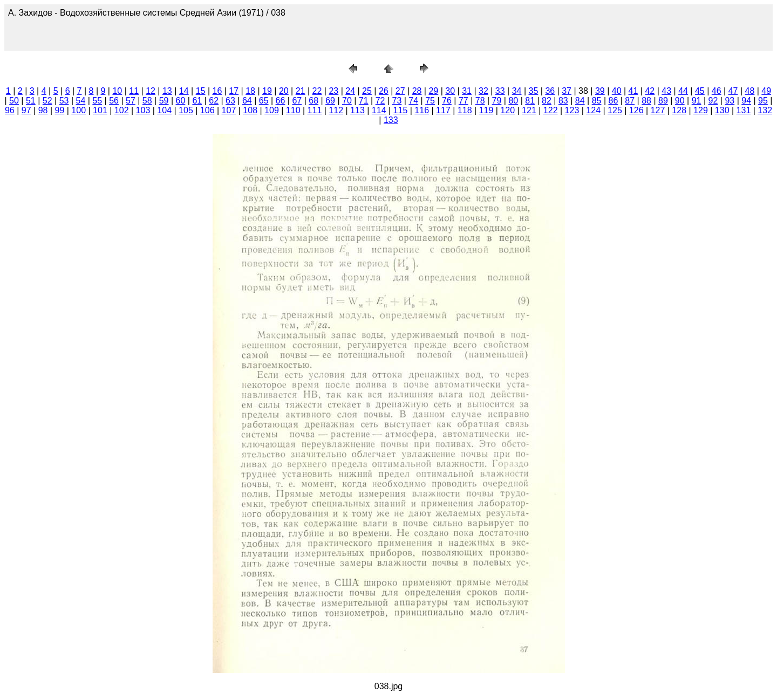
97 (26, 110)
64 (247, 101)
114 (379, 110)
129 (701, 110)
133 (391, 120)
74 (413, 101)
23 (333, 91)
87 (630, 101)
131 (744, 110)
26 (384, 91)
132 (765, 110)
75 (430, 101)
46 (717, 91)
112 (336, 110)
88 (646, 101)
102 (122, 110)
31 (467, 91)
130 (722, 110)
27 (400, 91)
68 (313, 101)
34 (517, 91)
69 (330, 101)
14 (184, 91)
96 (10, 110)
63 (230, 101)
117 (443, 110)
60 (181, 101)
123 (572, 110)
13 (167, 91)
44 (683, 91)
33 (500, 91)
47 (733, 91)
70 (347, 101)
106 (207, 110)
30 (450, 91)
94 (746, 101)
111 (315, 110)
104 (164, 110)
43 (666, 91)
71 (364, 101)
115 (401, 110)
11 (134, 91)
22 (317, 91)
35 (534, 91)
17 (234, 91)
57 (131, 101)
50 (14, 101)
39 (600, 91)
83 (563, 101)
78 (480, 101)
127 (658, 110)
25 (367, 91)
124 (593, 110)
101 (100, 110)
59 (164, 101)
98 (43, 110)
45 (700, 91)
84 (580, 101)
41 (633, 91)
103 (143, 110)
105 (186, 110)
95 (763, 101)
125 (615, 110)
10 (117, 91)
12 (151, 91)
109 (272, 110)
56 (114, 101)
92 (713, 101)
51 (31, 101)
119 (486, 110)
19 (267, 91)
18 (250, 91)
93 (730, 101)
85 (597, 101)
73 (397, 101)
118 (465, 110)
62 (214, 101)
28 (417, 91)
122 (551, 110)
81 (530, 101)
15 (201, 91)
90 (680, 101)
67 (297, 101)
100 (79, 110)
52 (47, 101)
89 (663, 101)
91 (697, 101)
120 (507, 110)
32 (483, 91)
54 (80, 101)
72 (380, 101)
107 (229, 110)
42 (650, 91)
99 (59, 110)
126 (636, 110)
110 (293, 110)
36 (550, 91)
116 (422, 110)
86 (613, 101)
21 (301, 91)
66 (281, 101)
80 (513, 101)
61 (197, 101)
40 (617, 91)
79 (497, 101)
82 (547, 101)
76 (447, 101)
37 (567, 91)
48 (750, 91)
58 (147, 101)
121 (529, 110)
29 (433, 91)
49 (766, 91)
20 (284, 91)
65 (264, 101)
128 (679, 110)
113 (357, 110)
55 (97, 101)
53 (64, 101)
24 (350, 91)
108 (250, 110)
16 (217, 91)
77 (464, 101)
